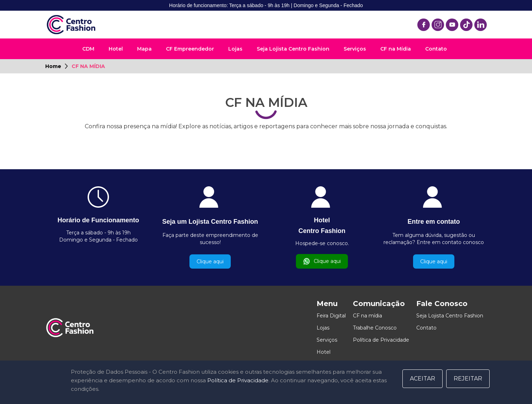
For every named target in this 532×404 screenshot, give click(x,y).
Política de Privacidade (381, 340)
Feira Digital (331, 316)
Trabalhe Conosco (375, 328)
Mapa (144, 49)
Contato (436, 49)
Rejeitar (468, 379)
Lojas (235, 49)
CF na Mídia (396, 49)
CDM (88, 49)
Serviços (355, 49)
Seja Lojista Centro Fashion (293, 49)
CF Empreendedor (190, 49)
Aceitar (423, 379)
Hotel (116, 49)
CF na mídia (367, 316)
